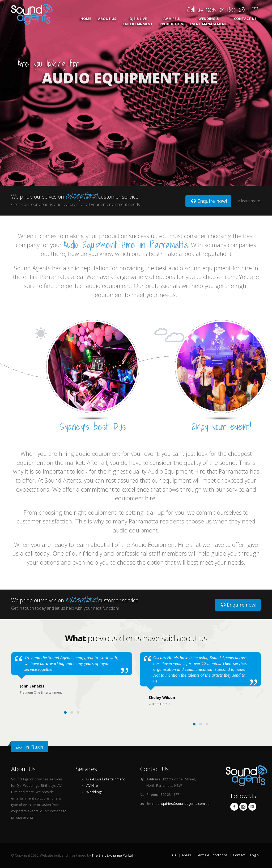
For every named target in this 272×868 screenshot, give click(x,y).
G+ (174, 855)
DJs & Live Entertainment (138, 21)
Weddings (94, 792)
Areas (186, 855)
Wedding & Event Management (209, 21)
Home (86, 21)
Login (254, 855)
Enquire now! (209, 201)
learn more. (251, 201)
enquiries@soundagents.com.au (184, 804)
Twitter (243, 807)
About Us (107, 21)
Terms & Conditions (212, 855)
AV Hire (92, 786)
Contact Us (245, 21)
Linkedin (252, 807)
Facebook (234, 807)
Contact (239, 855)
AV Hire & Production (171, 21)
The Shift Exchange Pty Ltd (112, 855)
